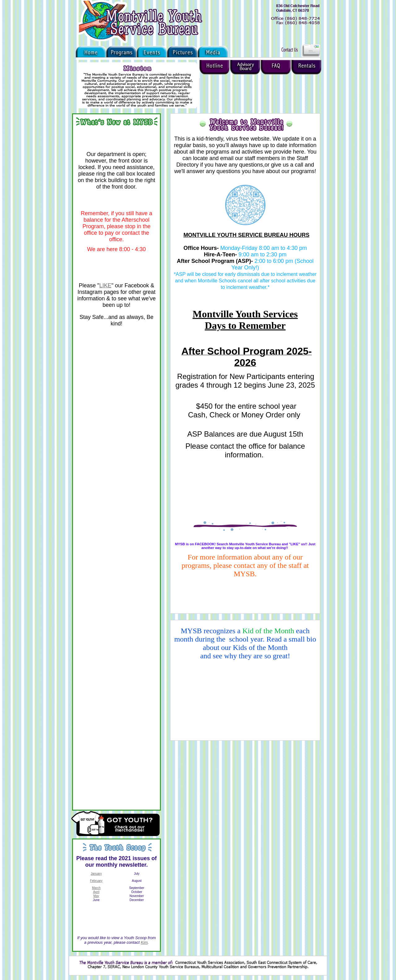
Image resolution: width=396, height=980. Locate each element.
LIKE (105, 285)
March (96, 888)
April (96, 892)
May (96, 896)
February (96, 881)
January (96, 874)
